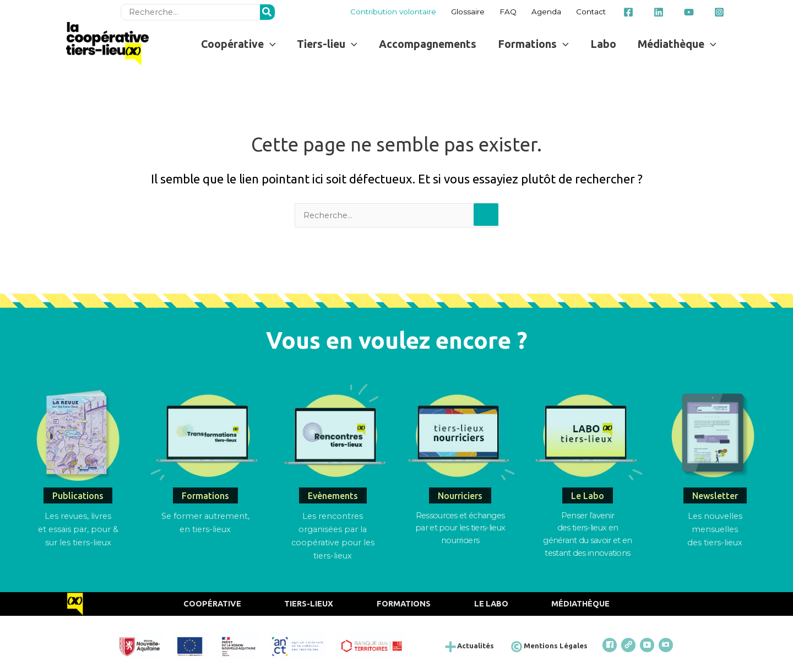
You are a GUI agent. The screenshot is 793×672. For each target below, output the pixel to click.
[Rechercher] (269, 11)
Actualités (480, 644)
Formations (404, 602)
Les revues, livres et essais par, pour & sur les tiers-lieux (78, 529)
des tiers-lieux (715, 542)
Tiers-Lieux (308, 602)
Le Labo (493, 602)
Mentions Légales (558, 644)
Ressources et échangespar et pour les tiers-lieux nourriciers (460, 527)
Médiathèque (584, 602)
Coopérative (209, 602)
